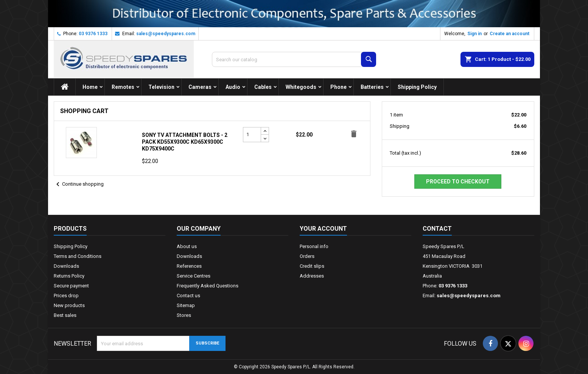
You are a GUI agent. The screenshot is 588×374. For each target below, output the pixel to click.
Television (161, 87)
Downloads (66, 266)
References (189, 266)
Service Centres (194, 276)
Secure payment (71, 286)
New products (69, 305)
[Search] (294, 59)
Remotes (123, 87)
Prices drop (66, 296)
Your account (323, 229)
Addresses (312, 276)
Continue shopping (79, 185)
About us (187, 246)
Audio (233, 87)
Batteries (372, 87)
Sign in (474, 34)
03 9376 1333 (93, 34)
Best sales (65, 315)
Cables (263, 87)
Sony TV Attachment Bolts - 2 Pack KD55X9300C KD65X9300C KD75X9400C (185, 142)
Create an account (509, 34)
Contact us (188, 296)
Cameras (200, 87)
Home (90, 87)
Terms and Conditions (78, 256)
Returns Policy (69, 276)
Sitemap (186, 305)
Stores (184, 315)
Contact (437, 229)
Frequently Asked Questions (208, 286)
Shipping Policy (417, 87)
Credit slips (312, 266)
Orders (307, 256)
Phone (338, 87)
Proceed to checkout (458, 182)
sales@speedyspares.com (166, 34)
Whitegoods (301, 87)
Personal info (314, 246)
